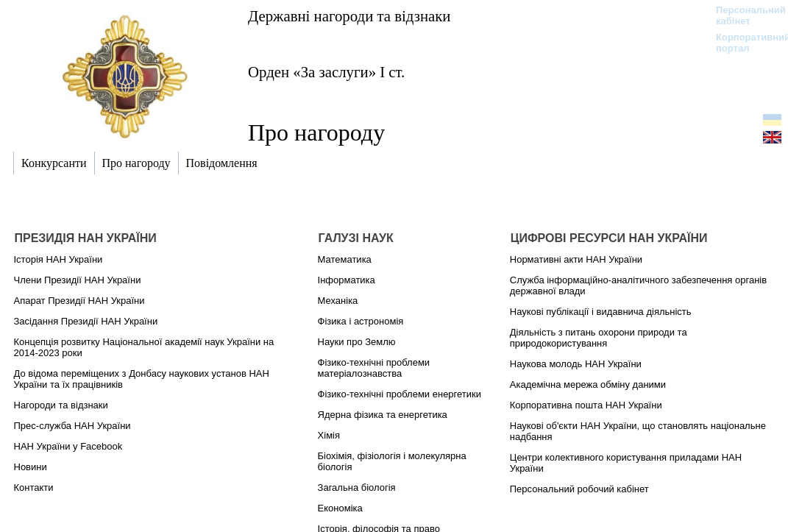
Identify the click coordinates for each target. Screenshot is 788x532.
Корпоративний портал (743, 43)
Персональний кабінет (743, 15)
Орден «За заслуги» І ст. (326, 72)
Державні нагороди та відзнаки (349, 16)
